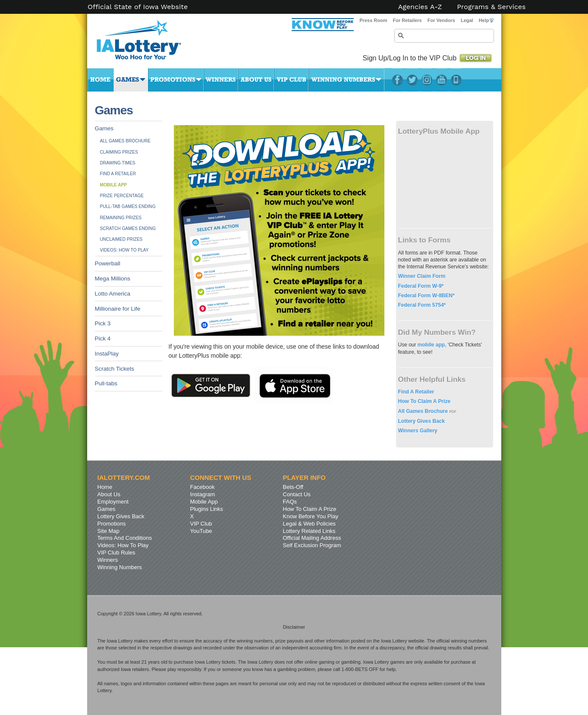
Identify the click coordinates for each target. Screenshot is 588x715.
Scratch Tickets (115, 369)
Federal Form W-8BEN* (426, 296)
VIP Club (291, 80)
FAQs (290, 502)
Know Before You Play (311, 516)
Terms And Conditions (125, 538)
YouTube (442, 80)
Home (101, 80)
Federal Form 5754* (422, 305)
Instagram (427, 80)
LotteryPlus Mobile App (456, 80)
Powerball (108, 263)
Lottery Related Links (309, 531)
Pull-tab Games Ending (128, 206)
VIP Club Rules (116, 553)
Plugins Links (207, 509)
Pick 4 (103, 339)
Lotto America (113, 294)
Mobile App (114, 185)
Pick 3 (103, 323)
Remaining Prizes (121, 218)
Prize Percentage (122, 196)
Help (486, 20)
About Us (256, 80)
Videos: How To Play (124, 250)
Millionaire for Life (118, 309)
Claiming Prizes (119, 152)
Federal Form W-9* (421, 286)
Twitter (412, 80)
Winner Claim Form (422, 276)
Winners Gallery (418, 431)
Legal (467, 20)
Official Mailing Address (312, 538)
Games (131, 80)
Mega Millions (113, 279)
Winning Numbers (346, 80)
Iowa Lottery (147, 43)
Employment (113, 502)
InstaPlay (107, 354)
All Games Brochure (126, 141)
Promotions (176, 80)
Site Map (108, 531)
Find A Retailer (118, 174)
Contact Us (297, 494)
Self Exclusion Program (312, 545)
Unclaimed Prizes (121, 239)
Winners (221, 80)
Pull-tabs (106, 383)
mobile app (431, 345)
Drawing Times (118, 163)
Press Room (373, 20)
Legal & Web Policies (310, 524)
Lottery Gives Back (422, 421)
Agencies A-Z (420, 7)
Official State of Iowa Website (138, 7)
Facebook (398, 80)
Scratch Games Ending (128, 228)
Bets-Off (293, 487)
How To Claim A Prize (424, 401)
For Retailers (407, 20)
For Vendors (441, 20)
